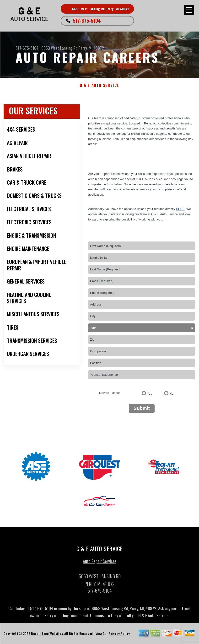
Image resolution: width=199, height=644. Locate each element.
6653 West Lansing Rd (59, 48)
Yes (149, 394)
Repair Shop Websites (47, 635)
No (171, 394)
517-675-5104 (87, 21)
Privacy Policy (119, 635)
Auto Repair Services (100, 563)
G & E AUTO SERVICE (99, 85)
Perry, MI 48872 (91, 48)
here (180, 209)
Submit (142, 408)
